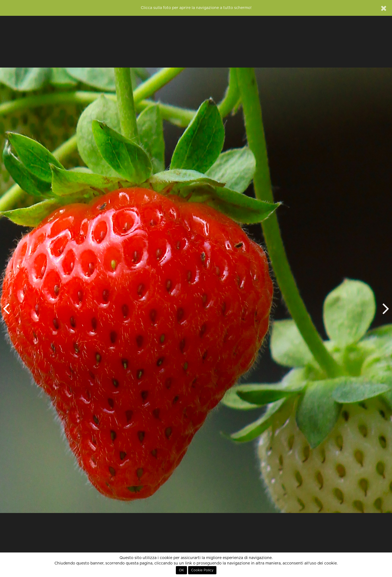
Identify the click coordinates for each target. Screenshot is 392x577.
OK (181, 570)
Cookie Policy (202, 570)
